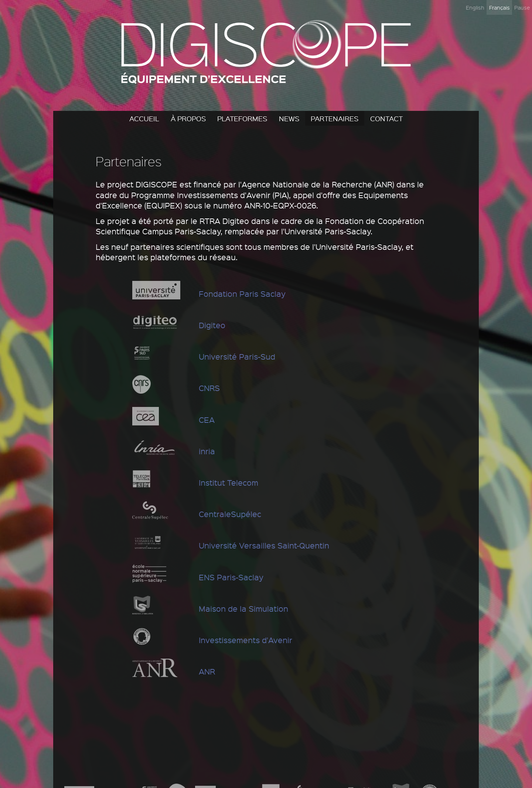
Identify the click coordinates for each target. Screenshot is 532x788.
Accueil (144, 118)
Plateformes (242, 118)
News (289, 118)
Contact (386, 118)
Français (499, 7)
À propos (188, 118)
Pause (522, 7)
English (475, 7)
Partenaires (335, 118)
